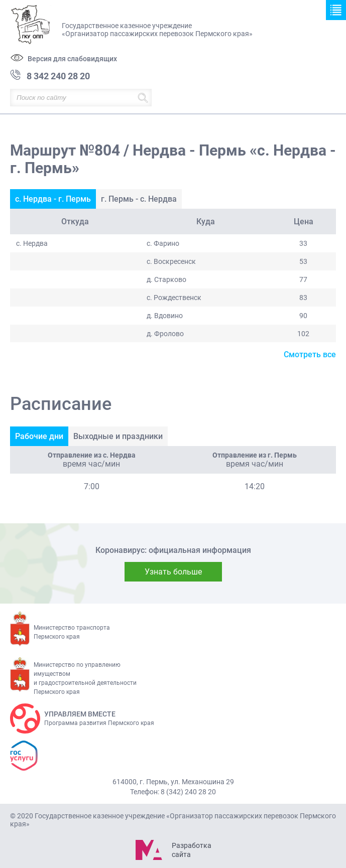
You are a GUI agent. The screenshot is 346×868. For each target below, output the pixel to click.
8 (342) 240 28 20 (188, 792)
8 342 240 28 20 (58, 76)
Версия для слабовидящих (72, 59)
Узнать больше (173, 572)
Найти (143, 98)
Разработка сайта (191, 850)
